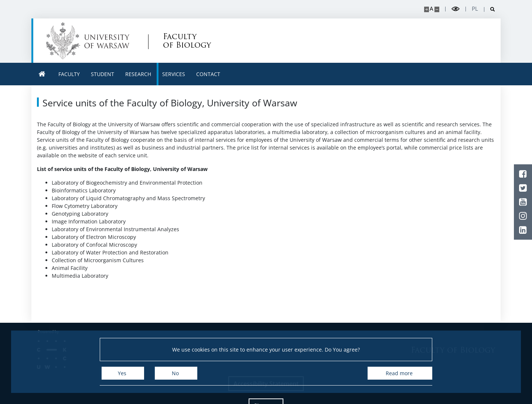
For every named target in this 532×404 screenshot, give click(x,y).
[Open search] (490, 9)
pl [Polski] (475, 9)
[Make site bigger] (427, 9)
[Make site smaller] (437, 9)
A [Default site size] (431, 9)
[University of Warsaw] (90, 41)
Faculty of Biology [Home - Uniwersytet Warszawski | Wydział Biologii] (187, 41)
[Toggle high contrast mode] (456, 9)
